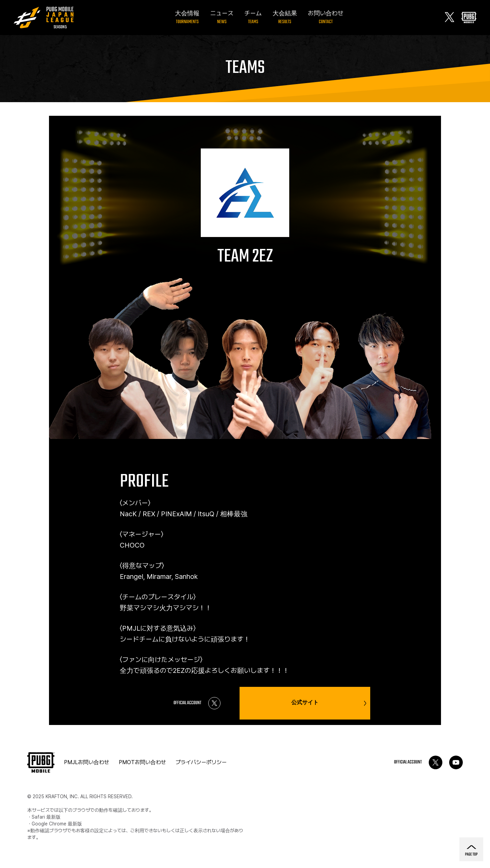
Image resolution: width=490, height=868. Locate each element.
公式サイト (329, 703)
